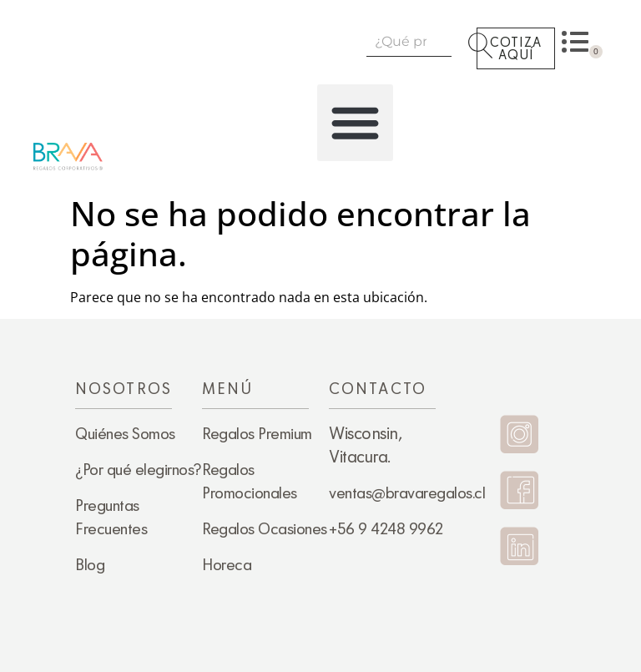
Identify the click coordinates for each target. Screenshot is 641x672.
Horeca (227, 564)
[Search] (466, 41)
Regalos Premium (257, 433)
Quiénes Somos (125, 433)
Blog (90, 564)
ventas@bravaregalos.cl (407, 493)
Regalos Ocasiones (265, 528)
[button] (356, 123)
